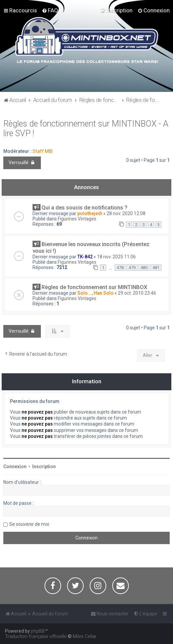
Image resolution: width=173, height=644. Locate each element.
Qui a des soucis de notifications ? (85, 207)
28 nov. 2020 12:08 (126, 213)
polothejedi (90, 213)
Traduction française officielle (36, 636)
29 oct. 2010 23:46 (137, 293)
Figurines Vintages (77, 219)
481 (156, 268)
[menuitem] (50, 10)
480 (144, 268)
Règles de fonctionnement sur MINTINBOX (94, 287)
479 (132, 268)
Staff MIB (43, 151)
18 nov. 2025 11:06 (116, 257)
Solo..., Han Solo (95, 293)
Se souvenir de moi (29, 524)
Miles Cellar (85, 636)
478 (120, 268)
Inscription (44, 467)
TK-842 (85, 257)
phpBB (38, 631)
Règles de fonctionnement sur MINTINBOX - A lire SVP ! (86, 129)
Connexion (15, 467)
